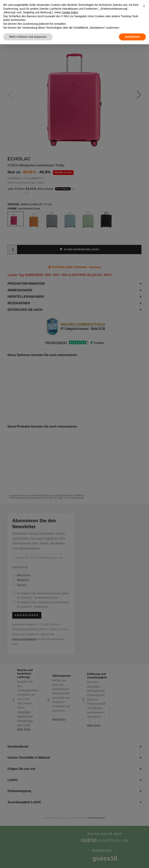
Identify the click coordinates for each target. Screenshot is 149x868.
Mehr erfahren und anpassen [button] (28, 37)
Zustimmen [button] (132, 37)
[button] (144, 6)
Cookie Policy (70, 12)
